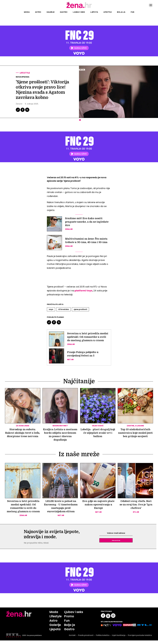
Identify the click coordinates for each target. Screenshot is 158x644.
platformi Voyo (84, 291)
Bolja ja (121, 12)
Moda (27, 12)
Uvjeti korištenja (119, 639)
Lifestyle (108, 12)
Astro (38, 12)
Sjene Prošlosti (80, 309)
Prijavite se (116, 544)
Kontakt (72, 639)
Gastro (64, 12)
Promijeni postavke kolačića (140, 639)
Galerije (50, 12)
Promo (69, 620)
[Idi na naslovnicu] (79, 8)
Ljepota (94, 12)
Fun (132, 12)
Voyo (51, 309)
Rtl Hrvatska (63, 309)
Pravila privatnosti (86, 639)
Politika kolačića (103, 639)
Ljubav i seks (79, 12)
